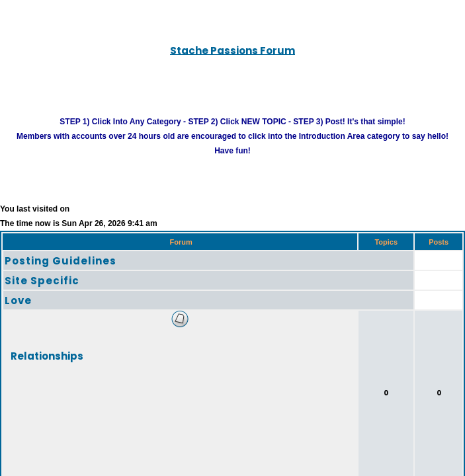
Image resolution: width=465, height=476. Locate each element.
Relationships (47, 370)
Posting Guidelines (61, 275)
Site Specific (42, 295)
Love (18, 315)
